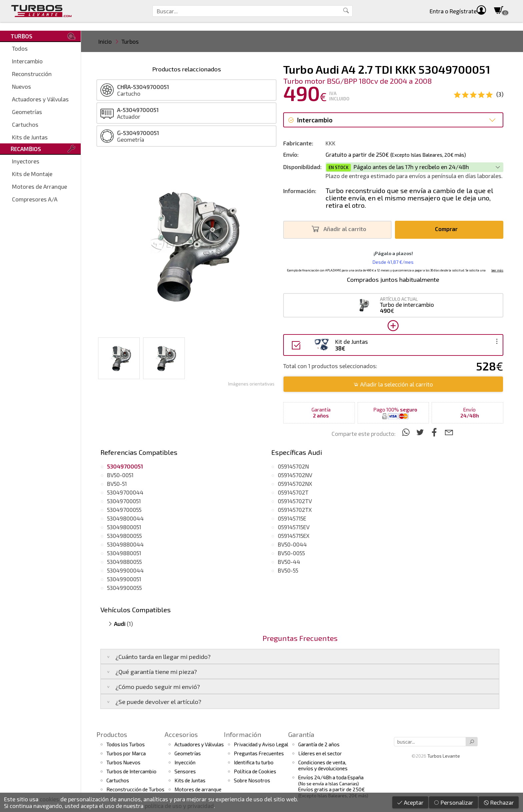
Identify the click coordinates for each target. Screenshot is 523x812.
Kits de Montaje (32, 174)
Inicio (105, 41)
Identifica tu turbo (254, 762)
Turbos (130, 41)
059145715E (292, 518)
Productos (112, 734)
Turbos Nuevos (123, 762)
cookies (49, 799)
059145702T (293, 492)
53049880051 (124, 553)
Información (242, 734)
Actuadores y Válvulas (40, 99)
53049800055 (124, 536)
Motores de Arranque (40, 186)
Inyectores (26, 161)
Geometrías (27, 112)
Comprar (448, 229)
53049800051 (124, 527)
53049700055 (124, 510)
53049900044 (125, 570)
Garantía (301, 734)
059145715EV (294, 527)
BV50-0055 (291, 553)
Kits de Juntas (30, 137)
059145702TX (295, 510)
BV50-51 (117, 484)
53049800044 (125, 518)
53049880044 (125, 544)
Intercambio (27, 61)
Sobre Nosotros (252, 780)
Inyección (185, 762)
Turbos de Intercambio (131, 771)
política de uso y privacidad (179, 806)
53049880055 (124, 562)
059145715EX (294, 536)
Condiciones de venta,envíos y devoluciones (323, 765)
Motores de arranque (198, 789)
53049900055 (124, 588)
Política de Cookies (255, 771)
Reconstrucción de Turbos (135, 789)
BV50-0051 (120, 475)
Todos (20, 48)
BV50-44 (289, 562)
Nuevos (22, 86)
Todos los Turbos (126, 744)
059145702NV (295, 475)
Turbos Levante (444, 756)
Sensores (185, 771)
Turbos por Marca (126, 753)
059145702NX (295, 484)
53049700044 (125, 492)
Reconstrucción (32, 74)
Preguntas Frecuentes (259, 753)
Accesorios (181, 734)
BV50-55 (288, 570)
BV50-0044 (292, 544)
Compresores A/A (35, 199)
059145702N (293, 466)
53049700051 (124, 501)
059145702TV (295, 501)
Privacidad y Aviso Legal (261, 744)
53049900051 (124, 579)
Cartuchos (25, 124)
